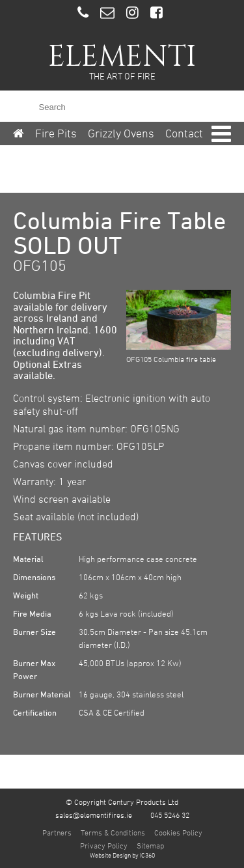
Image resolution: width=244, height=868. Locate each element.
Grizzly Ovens (121, 133)
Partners (57, 832)
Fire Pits (56, 133)
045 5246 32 (170, 815)
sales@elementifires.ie (94, 815)
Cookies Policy (178, 832)
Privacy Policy (104, 845)
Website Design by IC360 (122, 855)
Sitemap (150, 845)
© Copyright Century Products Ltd (122, 802)
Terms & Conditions (113, 832)
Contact (184, 133)
